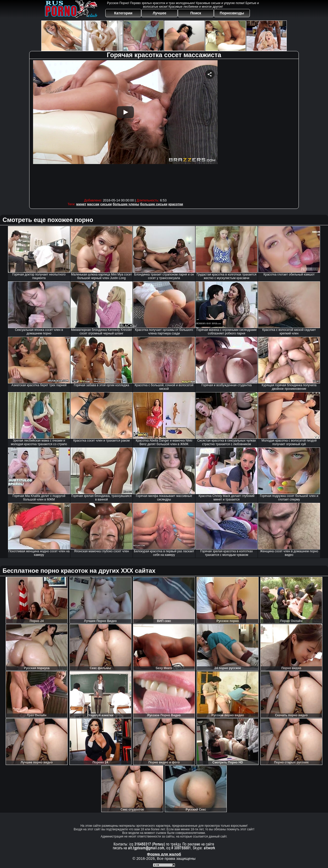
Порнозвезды (232, 13)
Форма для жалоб (164, 854)
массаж (93, 204)
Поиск (196, 13)
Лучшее (160, 13)
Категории (123, 13)
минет (81, 204)
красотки (176, 204)
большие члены (126, 204)
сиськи (106, 204)
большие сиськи (154, 204)
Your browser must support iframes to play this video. (125, 128)
